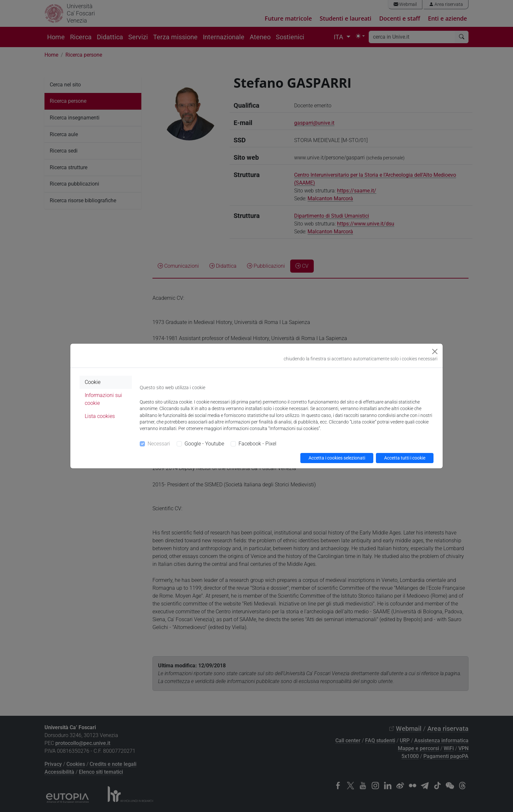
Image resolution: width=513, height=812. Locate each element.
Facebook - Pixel (257, 444)
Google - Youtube (204, 444)
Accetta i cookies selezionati (337, 458)
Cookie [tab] (93, 382)
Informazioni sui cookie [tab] (103, 399)
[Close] (435, 352)
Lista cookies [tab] (100, 416)
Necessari (159, 444)
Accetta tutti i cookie (405, 458)
